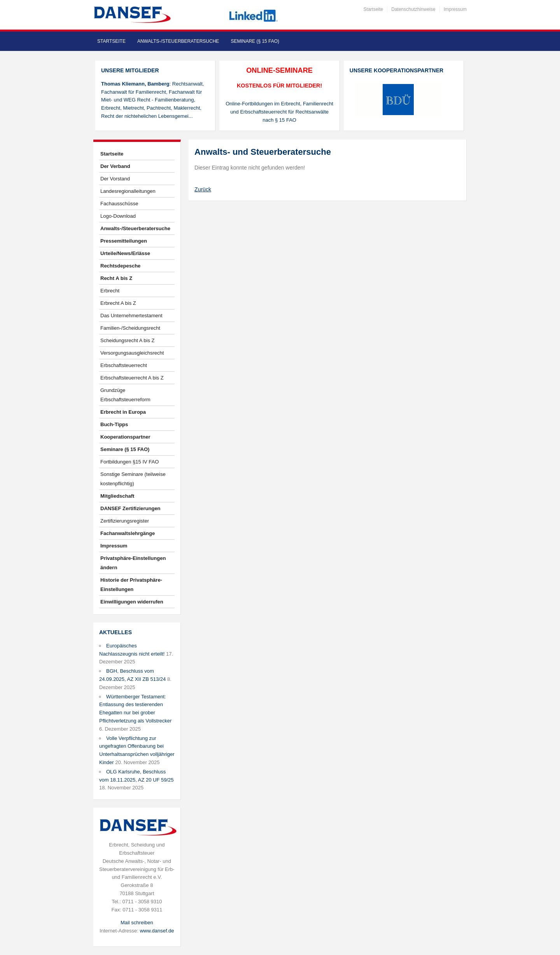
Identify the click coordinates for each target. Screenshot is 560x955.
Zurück (203, 189)
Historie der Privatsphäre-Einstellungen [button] (131, 585)
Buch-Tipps (114, 424)
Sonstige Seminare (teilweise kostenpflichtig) (133, 479)
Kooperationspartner (125, 437)
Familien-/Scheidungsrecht (130, 328)
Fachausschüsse (119, 204)
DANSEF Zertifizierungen (130, 508)
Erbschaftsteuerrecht (124, 365)
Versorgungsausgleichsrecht (132, 353)
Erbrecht (110, 291)
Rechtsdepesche (120, 266)
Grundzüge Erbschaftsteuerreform (125, 395)
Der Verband (115, 166)
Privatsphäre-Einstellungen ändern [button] (133, 563)
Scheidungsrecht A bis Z (127, 340)
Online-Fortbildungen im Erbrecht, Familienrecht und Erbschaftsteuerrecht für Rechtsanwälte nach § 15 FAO (279, 112)
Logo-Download (118, 216)
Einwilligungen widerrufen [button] (132, 602)
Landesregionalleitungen (128, 191)
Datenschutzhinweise (413, 9)
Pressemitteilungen (124, 241)
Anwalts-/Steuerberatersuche (178, 41)
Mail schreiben (137, 923)
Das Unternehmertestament (131, 316)
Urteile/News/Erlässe (125, 253)
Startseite (374, 9)
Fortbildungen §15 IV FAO (129, 462)
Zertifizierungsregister (125, 521)
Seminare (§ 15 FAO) (255, 41)
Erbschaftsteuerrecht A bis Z (132, 378)
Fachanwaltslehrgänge (128, 533)
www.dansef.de (157, 931)
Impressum (455, 9)
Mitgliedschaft (117, 496)
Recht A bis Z (116, 278)
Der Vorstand (115, 179)
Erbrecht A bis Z (118, 303)
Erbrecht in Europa (123, 412)
